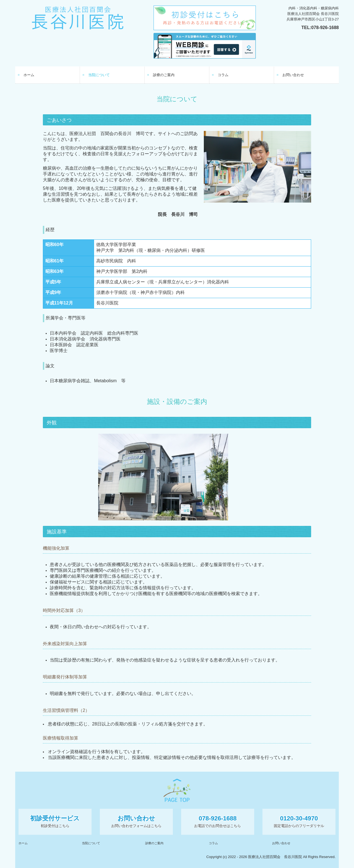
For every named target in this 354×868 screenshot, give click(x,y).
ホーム (29, 75)
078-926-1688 (325, 28)
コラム (223, 75)
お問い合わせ (293, 75)
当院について (99, 75)
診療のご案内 (164, 75)
